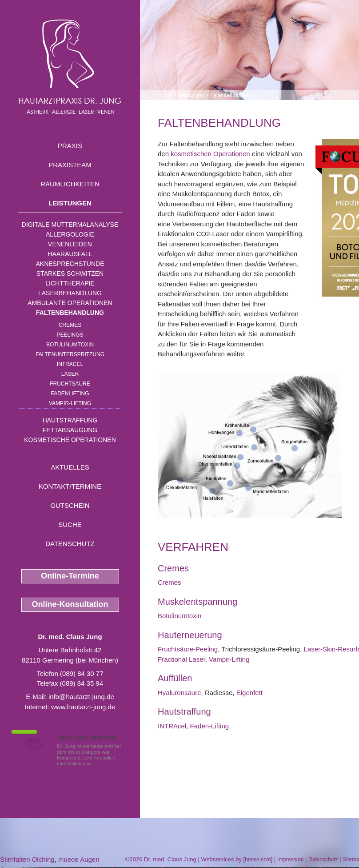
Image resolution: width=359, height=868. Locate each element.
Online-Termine (70, 576)
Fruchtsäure (70, 384)
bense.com (258, 860)
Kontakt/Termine (70, 486)
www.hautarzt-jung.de (83, 707)
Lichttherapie (70, 283)
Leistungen (70, 203)
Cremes (70, 325)
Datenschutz (70, 544)
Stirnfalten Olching (27, 859)
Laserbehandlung (70, 293)
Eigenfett (249, 693)
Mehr (104, 764)
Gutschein (70, 505)
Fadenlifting (70, 394)
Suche (70, 524)
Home (165, 95)
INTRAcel (70, 364)
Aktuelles (70, 467)
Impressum (290, 860)
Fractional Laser (181, 659)
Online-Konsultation (70, 604)
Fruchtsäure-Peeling (188, 649)
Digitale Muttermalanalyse (70, 225)
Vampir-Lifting (70, 403)
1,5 (33, 743)
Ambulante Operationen (70, 303)
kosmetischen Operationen (210, 154)
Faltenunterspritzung (70, 354)
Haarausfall (70, 254)
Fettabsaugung (70, 430)
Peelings (70, 335)
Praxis (70, 146)
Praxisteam (70, 165)
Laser (70, 374)
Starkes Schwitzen (70, 273)
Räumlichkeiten (70, 184)
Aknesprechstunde (70, 264)
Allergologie (70, 234)
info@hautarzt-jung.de (81, 697)
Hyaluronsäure (179, 693)
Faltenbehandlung (70, 313)
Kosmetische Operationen (70, 440)
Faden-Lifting (210, 726)
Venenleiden (70, 244)
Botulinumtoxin (70, 345)
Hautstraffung (70, 420)
